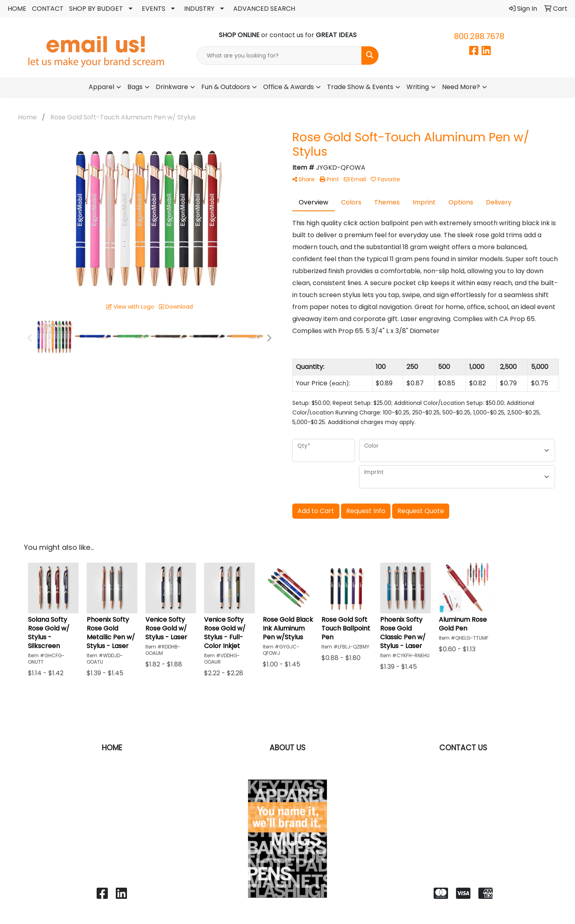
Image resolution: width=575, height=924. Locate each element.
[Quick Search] (279, 56)
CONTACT (48, 9)
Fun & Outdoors (226, 87)
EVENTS (154, 9)
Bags (135, 87)
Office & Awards (288, 87)
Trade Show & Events (360, 87)
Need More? (461, 87)
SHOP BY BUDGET (96, 9)
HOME (17, 9)
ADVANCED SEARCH (264, 9)
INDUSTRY (199, 9)
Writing (418, 87)
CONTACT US (463, 748)
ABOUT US (287, 748)
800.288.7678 (479, 36)
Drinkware (172, 87)
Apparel (101, 87)
